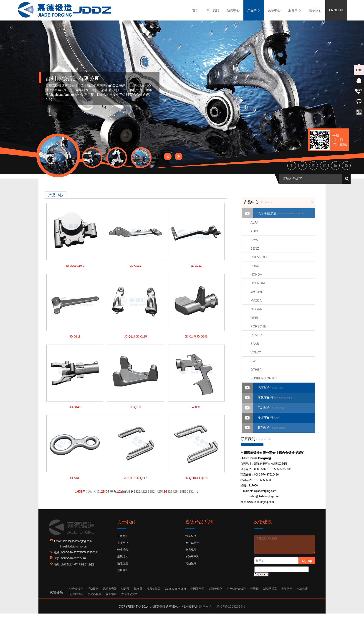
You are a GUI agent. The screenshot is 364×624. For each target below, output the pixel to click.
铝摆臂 (138, 589)
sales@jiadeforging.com (264, 496)
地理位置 (123, 563)
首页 (195, 10)
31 (192, 491)
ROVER (256, 335)
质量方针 (123, 570)
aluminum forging (175, 589)
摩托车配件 (275, 397)
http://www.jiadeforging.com (257, 502)
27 (171, 491)
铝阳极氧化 (215, 589)
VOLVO (256, 352)
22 (144, 491)
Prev (168, 156)
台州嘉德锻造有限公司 (73, 79)
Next (179, 156)
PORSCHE (258, 326)
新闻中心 (233, 10)
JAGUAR (257, 292)
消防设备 (93, 589)
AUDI (254, 231)
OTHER (256, 370)
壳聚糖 (255, 589)
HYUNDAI (258, 283)
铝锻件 (125, 589)
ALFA (254, 222)
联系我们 (315, 10)
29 (181, 491)
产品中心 (254, 10)
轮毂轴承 (111, 594)
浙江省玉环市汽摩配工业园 (78, 564)
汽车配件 (270, 387)
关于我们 (213, 10)
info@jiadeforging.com (263, 491)
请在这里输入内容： (285, 545)
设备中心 (274, 10)
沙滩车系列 (192, 557)
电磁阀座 (302, 589)
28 (176, 491)
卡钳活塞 (287, 589)
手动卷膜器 (94, 594)
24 (155, 491)
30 (187, 491)
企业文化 (123, 543)
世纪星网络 (204, 606)
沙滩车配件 (269, 417)
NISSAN (256, 309)
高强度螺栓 (76, 594)
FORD (255, 266)
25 (160, 491)
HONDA (256, 274)
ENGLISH (336, 10)
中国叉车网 (197, 589)
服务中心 (295, 10)
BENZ (255, 248)
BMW (254, 240)
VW (253, 361)
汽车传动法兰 (129, 594)
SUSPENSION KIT (264, 378)
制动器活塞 (270, 589)
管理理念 (123, 550)
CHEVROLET (260, 257)
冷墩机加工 (154, 589)
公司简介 (123, 536)
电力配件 (271, 407)
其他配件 (271, 427)
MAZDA (256, 300)
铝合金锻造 (76, 589)
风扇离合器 (110, 589)
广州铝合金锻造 (236, 589)
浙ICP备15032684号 (231, 606)
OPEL (255, 318)
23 (149, 491)
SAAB (255, 344)
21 (139, 491)
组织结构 (123, 557)
